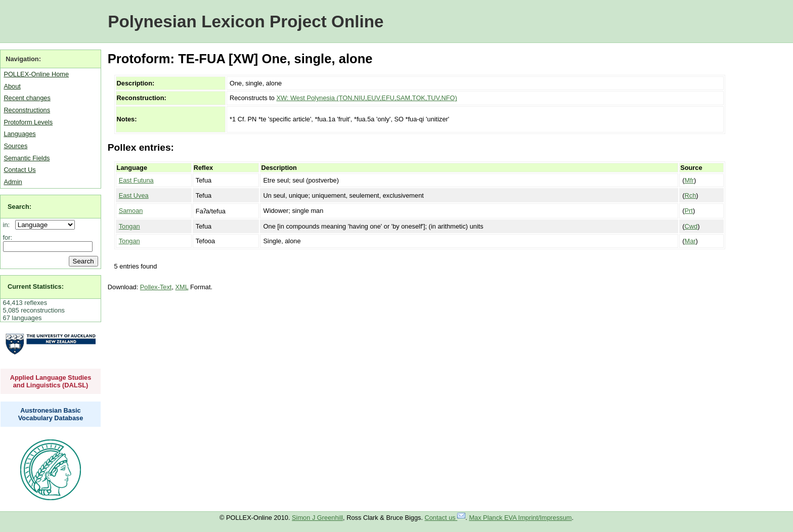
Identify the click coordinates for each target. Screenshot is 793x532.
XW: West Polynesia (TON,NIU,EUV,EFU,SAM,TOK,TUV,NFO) (366, 98)
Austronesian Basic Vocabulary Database (51, 414)
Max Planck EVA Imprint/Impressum (520, 518)
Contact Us (19, 170)
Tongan (129, 226)
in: (8, 225)
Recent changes (27, 98)
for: (8, 237)
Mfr (689, 180)
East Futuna (136, 180)
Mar (690, 241)
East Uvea (134, 195)
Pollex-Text (156, 287)
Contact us (445, 518)
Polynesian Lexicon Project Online (246, 21)
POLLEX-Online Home (36, 74)
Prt (689, 211)
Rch (691, 195)
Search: (19, 207)
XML (182, 287)
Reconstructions (27, 110)
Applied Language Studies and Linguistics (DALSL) (51, 381)
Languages (19, 134)
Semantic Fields (27, 158)
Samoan (131, 211)
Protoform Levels (28, 122)
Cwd (691, 226)
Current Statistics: (36, 286)
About (12, 86)
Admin (13, 182)
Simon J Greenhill (317, 518)
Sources (15, 146)
